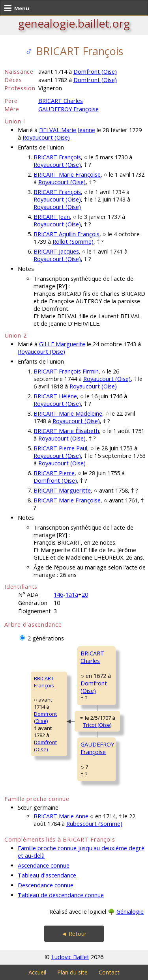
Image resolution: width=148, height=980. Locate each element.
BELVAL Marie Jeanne (67, 130)
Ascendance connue (44, 865)
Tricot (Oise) (97, 725)
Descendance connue (46, 885)
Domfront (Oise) (95, 72)
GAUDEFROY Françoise (68, 109)
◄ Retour (74, 934)
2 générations (46, 638)
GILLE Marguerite (62, 344)
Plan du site (72, 972)
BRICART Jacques (56, 251)
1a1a (72, 595)
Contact (109, 972)
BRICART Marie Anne (61, 816)
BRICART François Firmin (66, 371)
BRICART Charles (61, 101)
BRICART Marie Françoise (67, 175)
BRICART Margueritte (62, 490)
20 (85, 595)
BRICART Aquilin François (67, 234)
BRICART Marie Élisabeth (66, 431)
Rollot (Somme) (73, 242)
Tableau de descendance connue (61, 895)
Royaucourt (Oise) (46, 137)
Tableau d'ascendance (47, 875)
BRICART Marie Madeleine (68, 413)
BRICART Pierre (54, 473)
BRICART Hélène (55, 396)
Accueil (37, 972)
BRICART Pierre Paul (60, 448)
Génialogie (130, 912)
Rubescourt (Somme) (94, 824)
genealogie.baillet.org (74, 23)
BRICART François (57, 157)
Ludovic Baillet (70, 957)
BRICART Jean (52, 217)
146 (58, 595)
